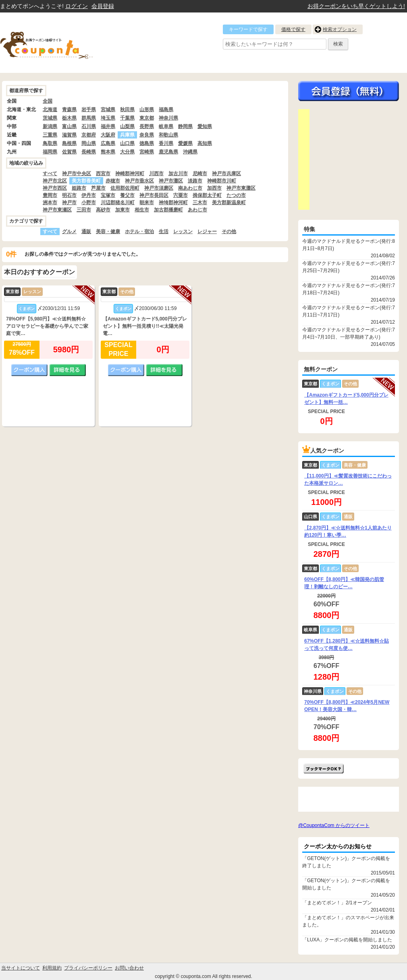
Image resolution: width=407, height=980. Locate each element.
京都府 (89, 135)
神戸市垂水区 (139, 181)
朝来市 (147, 203)
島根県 (69, 143)
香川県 (166, 143)
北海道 (50, 110)
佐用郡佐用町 (125, 188)
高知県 (205, 143)
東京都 (147, 118)
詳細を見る (68, 370)
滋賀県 (69, 135)
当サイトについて (21, 968)
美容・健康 (108, 232)
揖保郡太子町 (207, 195)
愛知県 (205, 126)
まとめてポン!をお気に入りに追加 (324, 768)
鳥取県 (50, 143)
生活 (164, 232)
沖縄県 (190, 152)
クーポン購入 (29, 370)
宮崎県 (147, 152)
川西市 (156, 174)
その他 (229, 232)
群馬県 (89, 118)
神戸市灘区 (171, 181)
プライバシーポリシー (88, 968)
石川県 (89, 126)
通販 (86, 232)
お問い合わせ (129, 968)
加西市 (214, 188)
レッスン (183, 232)
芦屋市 (98, 188)
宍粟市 (181, 195)
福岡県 (50, 152)
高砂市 (103, 210)
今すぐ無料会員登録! (349, 91)
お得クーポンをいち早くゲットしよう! (356, 6)
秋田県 (127, 110)
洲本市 (50, 203)
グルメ (69, 232)
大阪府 (108, 135)
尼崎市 (200, 174)
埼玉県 (108, 118)
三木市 (200, 203)
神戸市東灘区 (241, 188)
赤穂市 (113, 181)
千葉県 (127, 118)
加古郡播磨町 (168, 210)
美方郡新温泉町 (229, 203)
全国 (48, 101)
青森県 (69, 110)
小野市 (89, 203)
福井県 (108, 126)
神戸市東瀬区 (57, 210)
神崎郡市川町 (222, 181)
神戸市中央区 (77, 174)
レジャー (207, 232)
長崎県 (89, 152)
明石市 (69, 195)
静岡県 (185, 126)
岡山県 (89, 143)
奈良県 (147, 135)
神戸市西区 (55, 188)
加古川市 (178, 174)
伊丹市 (89, 195)
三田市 (84, 210)
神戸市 (69, 203)
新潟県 (50, 126)
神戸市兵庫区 (226, 174)
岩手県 (89, 110)
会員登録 (103, 6)
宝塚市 (108, 195)
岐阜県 (166, 126)
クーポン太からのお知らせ (338, 846)
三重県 (50, 135)
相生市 (142, 210)
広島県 (108, 143)
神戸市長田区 (154, 195)
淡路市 (195, 181)
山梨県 (127, 126)
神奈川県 (168, 118)
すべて (50, 174)
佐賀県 (69, 152)
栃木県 (69, 118)
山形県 (147, 110)
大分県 (127, 152)
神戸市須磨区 (159, 188)
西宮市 (103, 174)
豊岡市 (50, 195)
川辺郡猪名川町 (118, 203)
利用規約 (52, 968)
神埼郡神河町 (173, 203)
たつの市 (236, 195)
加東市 (123, 210)
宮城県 (108, 110)
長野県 (147, 126)
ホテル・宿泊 (139, 232)
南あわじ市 (190, 188)
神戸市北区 (55, 181)
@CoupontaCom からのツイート (334, 825)
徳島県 (147, 143)
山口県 (127, 143)
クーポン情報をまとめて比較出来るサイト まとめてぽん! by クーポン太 (60, 43)
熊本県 (108, 152)
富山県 (69, 126)
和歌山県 (168, 135)
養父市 (127, 195)
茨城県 (50, 118)
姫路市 (79, 188)
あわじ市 (197, 210)
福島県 (166, 110)
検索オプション (340, 29)
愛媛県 (185, 143)
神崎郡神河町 (130, 174)
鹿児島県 (168, 152)
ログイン (77, 6)
